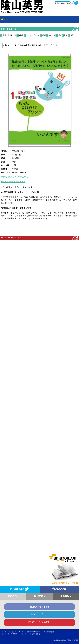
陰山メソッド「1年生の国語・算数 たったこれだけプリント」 (31, 45)
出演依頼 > (66, 596)
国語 (44, 35)
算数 (72, 35)
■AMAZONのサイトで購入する (14, 177)
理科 (60, 35)
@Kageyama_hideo (62, 3)
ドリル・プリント (33, 35)
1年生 (21, 35)
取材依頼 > (13, 596)
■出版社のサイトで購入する (13, 182)
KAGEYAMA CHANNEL (11, 238)
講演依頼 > (40, 596)
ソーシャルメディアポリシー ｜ (13, 634)
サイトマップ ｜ (21, 632)
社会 (66, 35)
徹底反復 (52, 35)
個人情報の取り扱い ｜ (36, 632)
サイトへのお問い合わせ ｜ (34, 634)
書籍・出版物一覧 (9, 29)
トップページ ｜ (8, 632)
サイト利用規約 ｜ (51, 632)
